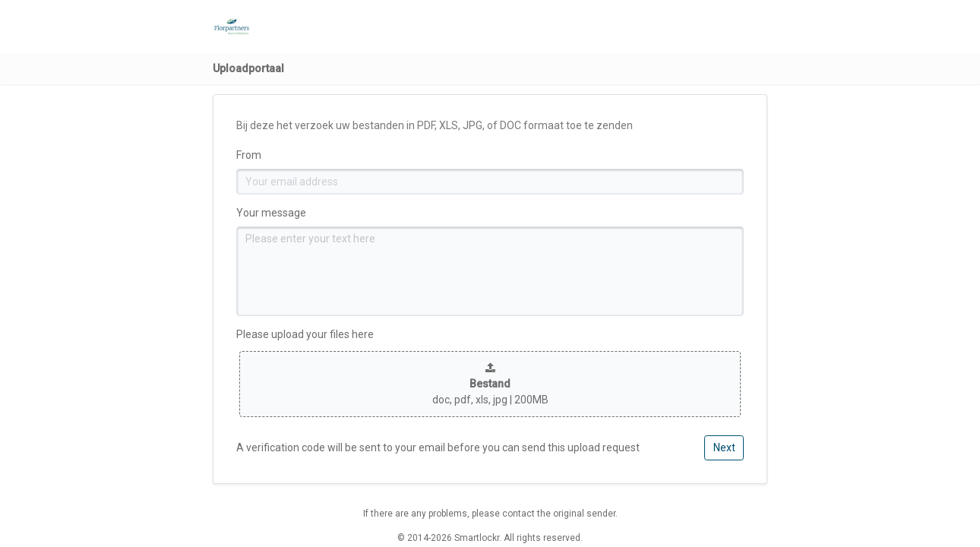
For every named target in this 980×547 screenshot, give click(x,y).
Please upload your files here (305, 334)
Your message (271, 213)
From (249, 155)
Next (724, 447)
